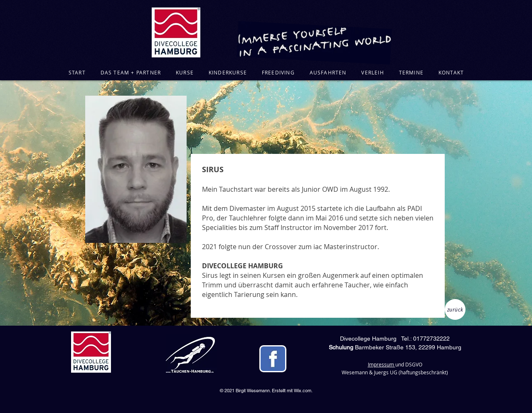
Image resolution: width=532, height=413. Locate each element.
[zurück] (455, 309)
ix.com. (305, 391)
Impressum (382, 364)
